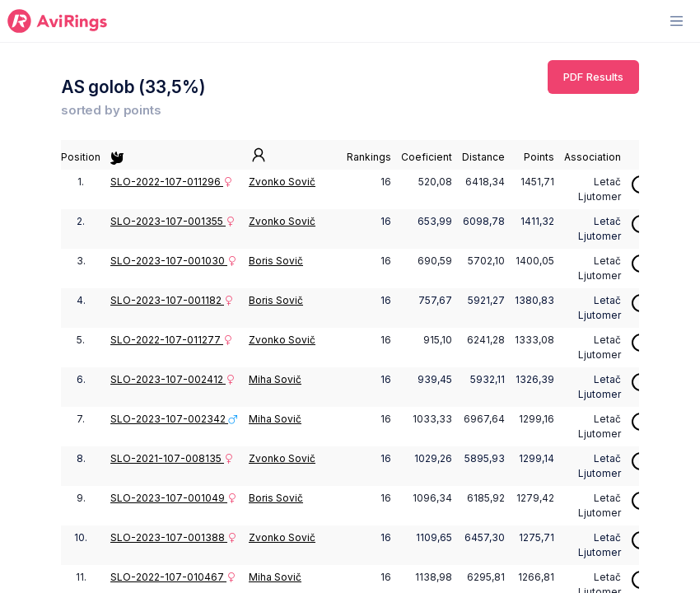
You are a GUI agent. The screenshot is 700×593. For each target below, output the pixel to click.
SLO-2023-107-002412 (173, 379)
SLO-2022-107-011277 (172, 340)
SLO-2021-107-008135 (172, 458)
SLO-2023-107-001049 (174, 498)
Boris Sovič (276, 261)
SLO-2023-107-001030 (174, 261)
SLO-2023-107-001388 (174, 537)
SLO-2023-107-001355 (173, 221)
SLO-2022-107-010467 (173, 577)
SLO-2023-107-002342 (174, 419)
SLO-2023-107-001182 (172, 300)
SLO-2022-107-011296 (172, 182)
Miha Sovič (275, 379)
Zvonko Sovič (282, 182)
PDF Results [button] (593, 77)
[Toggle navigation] (677, 21)
